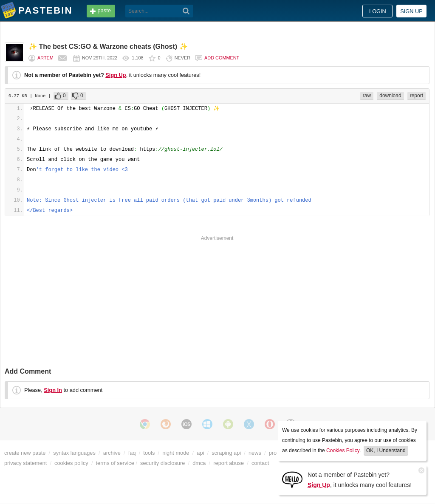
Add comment (222, 58)
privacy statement (25, 463)
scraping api (226, 453)
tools (149, 453)
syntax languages (74, 453)
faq (132, 453)
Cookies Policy (343, 451)
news (255, 453)
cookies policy (71, 463)
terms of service (115, 463)
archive (112, 453)
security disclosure (162, 463)
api (200, 453)
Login (378, 11)
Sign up (411, 11)
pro (273, 453)
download (390, 96)
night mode (176, 453)
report (417, 96)
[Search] (186, 11)
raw (367, 96)
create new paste (25, 453)
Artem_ (47, 58)
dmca (199, 463)
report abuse (229, 463)
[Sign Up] (292, 479)
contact (260, 463)
